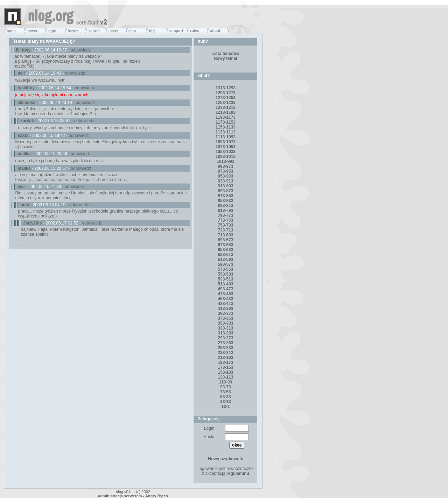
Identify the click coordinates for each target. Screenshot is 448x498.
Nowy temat (226, 58)
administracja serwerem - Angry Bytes (133, 496)
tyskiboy (26, 88)
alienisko (26, 103)
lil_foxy (23, 50)
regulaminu (238, 473)
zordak (27, 121)
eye (21, 187)
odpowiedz (81, 50)
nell (21, 73)
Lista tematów (225, 54)
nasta (23, 136)
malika (24, 154)
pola (25, 205)
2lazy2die (32, 223)
